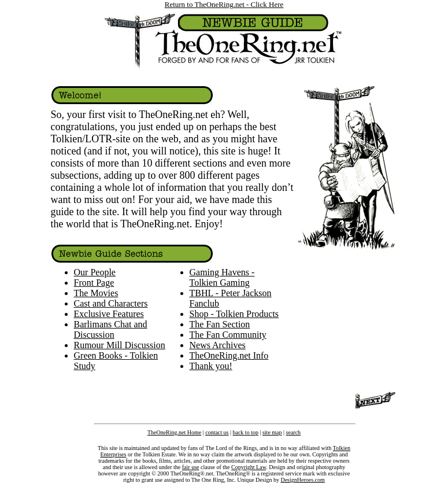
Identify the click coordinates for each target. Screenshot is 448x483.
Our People (95, 272)
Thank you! (211, 366)
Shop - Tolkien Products (234, 314)
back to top (245, 432)
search (294, 432)
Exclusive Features (109, 314)
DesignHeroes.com (302, 480)
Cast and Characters (111, 303)
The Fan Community (228, 335)
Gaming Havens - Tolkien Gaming (222, 277)
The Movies (96, 293)
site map (272, 432)
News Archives (218, 345)
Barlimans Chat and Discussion (111, 329)
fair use (191, 467)
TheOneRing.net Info (229, 355)
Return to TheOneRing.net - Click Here (224, 4)
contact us (217, 432)
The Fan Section (220, 324)
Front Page (94, 283)
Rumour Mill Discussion (120, 345)
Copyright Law (249, 467)
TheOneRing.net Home (174, 432)
